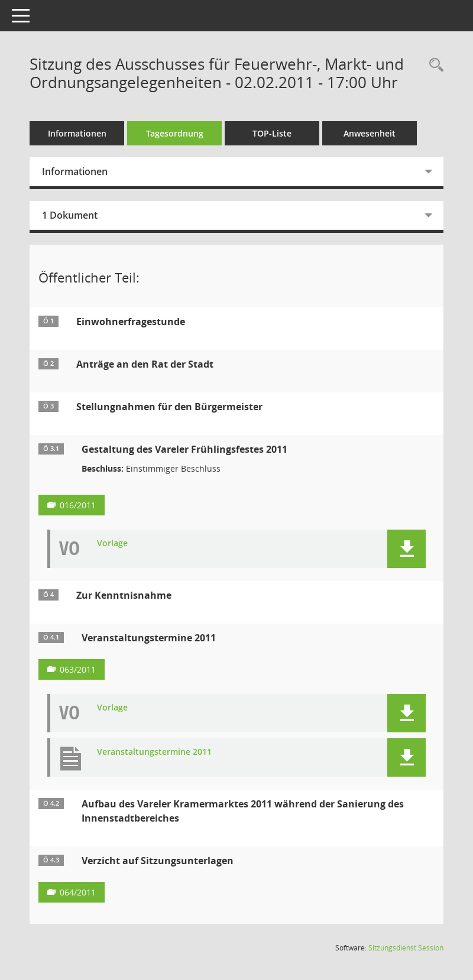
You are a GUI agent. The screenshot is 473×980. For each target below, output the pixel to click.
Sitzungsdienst (406, 948)
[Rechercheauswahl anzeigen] (433, 65)
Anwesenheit (370, 133)
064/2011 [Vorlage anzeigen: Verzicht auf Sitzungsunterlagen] (78, 892)
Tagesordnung (175, 133)
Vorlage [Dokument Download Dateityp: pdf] (112, 543)
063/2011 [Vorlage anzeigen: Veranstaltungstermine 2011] (78, 669)
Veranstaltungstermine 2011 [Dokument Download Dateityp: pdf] (154, 752)
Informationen (77, 133)
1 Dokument (70, 215)
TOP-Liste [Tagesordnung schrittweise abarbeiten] (272, 133)
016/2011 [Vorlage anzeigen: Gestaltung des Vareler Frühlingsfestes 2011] (78, 505)
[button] (406, 549)
